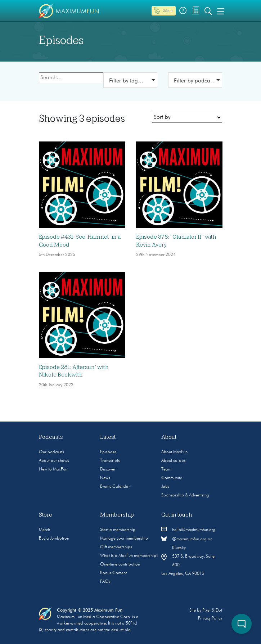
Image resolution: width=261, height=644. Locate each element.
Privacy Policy (210, 618)
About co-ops (174, 461)
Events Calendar (115, 487)
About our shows (54, 461)
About (169, 437)
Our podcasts (51, 452)
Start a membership (118, 530)
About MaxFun (174, 452)
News (105, 478)
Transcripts (110, 461)
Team (166, 469)
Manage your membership (124, 539)
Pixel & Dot (212, 611)
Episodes (108, 452)
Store (46, 515)
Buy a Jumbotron (54, 539)
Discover (108, 469)
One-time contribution (120, 564)
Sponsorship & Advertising (185, 495)
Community (172, 478)
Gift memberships (116, 547)
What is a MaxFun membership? (129, 556)
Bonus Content (113, 573)
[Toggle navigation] (221, 11)
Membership (117, 515)
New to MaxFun (53, 469)
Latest (108, 437)
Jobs (165, 487)
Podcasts (51, 437)
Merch (44, 530)
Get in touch (177, 515)
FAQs (105, 582)
